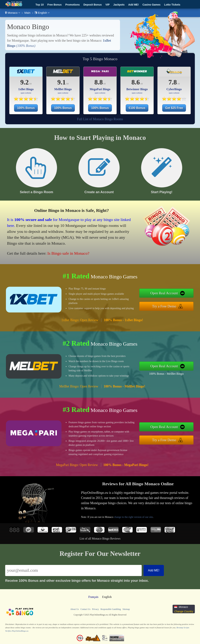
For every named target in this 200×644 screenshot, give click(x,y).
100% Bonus (26, 108)
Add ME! (134, 5)
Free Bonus (55, 5)
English (42, 13)
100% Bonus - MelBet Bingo (166, 374)
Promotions (73, 5)
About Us (74, 609)
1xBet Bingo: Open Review (80, 320)
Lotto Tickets (172, 5)
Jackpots (119, 5)
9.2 (25, 82)
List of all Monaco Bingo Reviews (100, 539)
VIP (107, 5)
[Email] (73, 570)
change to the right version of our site (133, 517)
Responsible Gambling (111, 609)
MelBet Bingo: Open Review (79, 386)
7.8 (173, 82)
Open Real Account (164, 293)
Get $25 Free (174, 108)
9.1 (62, 82)
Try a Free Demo (164, 306)
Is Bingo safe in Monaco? (68, 253)
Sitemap (126, 609)
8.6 (136, 82)
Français (93, 597)
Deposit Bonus (92, 5)
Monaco (13, 13)
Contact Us (85, 609)
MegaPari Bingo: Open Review (77, 465)
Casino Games (151, 5)
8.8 (99, 82)
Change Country (184, 611)
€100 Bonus (137, 108)
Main (27, 13)
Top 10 (40, 5)
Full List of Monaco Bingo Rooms (100, 119)
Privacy (95, 609)
